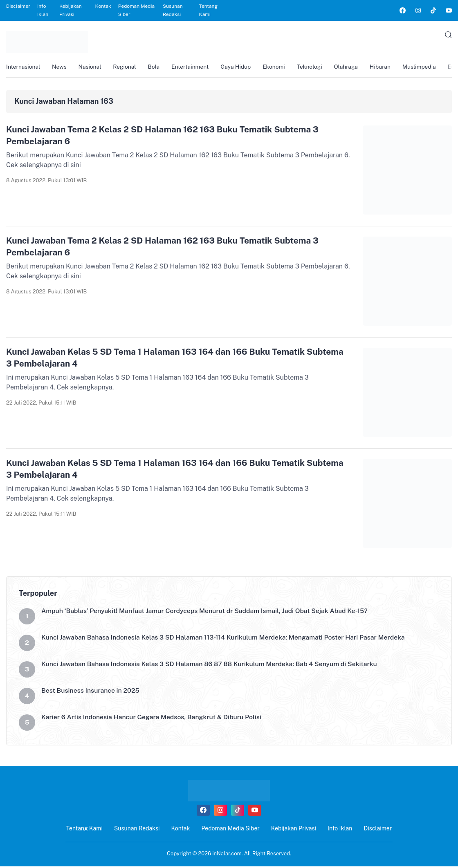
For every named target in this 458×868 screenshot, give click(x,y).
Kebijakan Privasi (71, 10)
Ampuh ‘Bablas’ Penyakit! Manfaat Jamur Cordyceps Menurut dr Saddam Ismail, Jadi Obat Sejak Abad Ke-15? (207, 612)
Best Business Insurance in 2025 (91, 692)
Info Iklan (43, 10)
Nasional (92, 67)
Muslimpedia (429, 67)
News (61, 67)
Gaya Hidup (241, 67)
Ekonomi (280, 67)
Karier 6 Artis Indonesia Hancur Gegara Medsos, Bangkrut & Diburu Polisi (153, 719)
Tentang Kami (208, 10)
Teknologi (317, 67)
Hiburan (389, 67)
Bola (157, 67)
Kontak (103, 6)
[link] (402, 10)
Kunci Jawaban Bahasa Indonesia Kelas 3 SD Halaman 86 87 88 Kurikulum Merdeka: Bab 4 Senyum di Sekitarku (212, 666)
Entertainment (194, 67)
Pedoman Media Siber (136, 10)
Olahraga (354, 67)
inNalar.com (227, 855)
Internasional (24, 67)
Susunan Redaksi (173, 10)
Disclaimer (18, 6)
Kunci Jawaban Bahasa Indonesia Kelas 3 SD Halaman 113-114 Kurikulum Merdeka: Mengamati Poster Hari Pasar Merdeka (226, 639)
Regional (127, 67)
